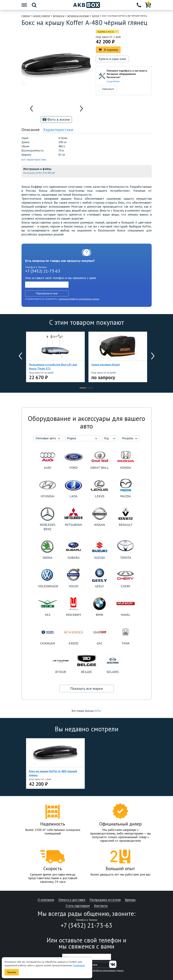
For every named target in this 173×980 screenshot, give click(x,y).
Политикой (79, 965)
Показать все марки (87, 689)
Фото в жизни (56, 119)
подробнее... (114, 81)
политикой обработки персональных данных (79, 299)
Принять (12, 972)
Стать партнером (78, 906)
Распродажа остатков (105, 900)
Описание (31, 130)
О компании (46, 900)
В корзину (108, 50)
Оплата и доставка (72, 900)
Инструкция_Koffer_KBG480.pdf (39, 173)
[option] (41, 109)
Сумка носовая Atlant (106, 364)
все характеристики (34, 159)
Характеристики (58, 130)
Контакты (101, 906)
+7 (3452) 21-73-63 (43, 271)
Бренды (130, 900)
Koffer (98, 711)
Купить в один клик (112, 59)
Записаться (108, 89)
